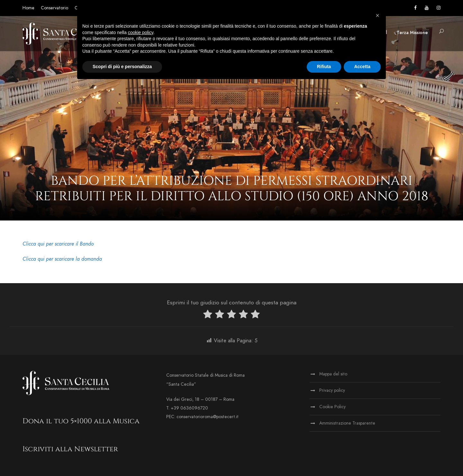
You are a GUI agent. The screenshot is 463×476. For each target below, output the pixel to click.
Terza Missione (412, 33)
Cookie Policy (332, 407)
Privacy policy (332, 390)
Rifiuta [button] (324, 67)
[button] (377, 15)
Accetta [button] (362, 67)
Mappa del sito (333, 374)
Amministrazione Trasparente (347, 423)
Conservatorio (54, 8)
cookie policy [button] (141, 32)
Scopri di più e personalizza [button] (122, 67)
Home (28, 8)
